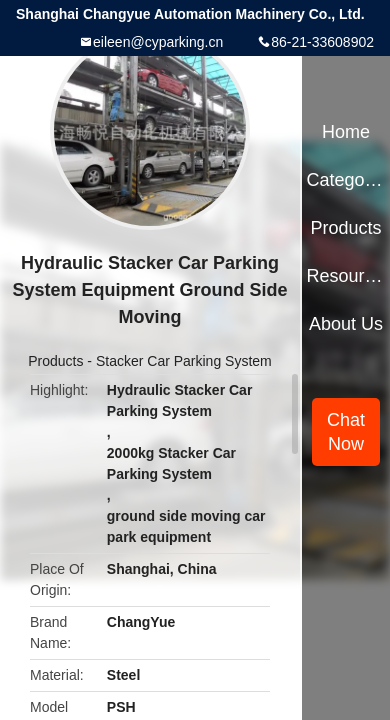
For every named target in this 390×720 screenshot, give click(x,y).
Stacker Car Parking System (184, 361)
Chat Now (346, 432)
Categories (345, 180)
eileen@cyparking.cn (158, 42)
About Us (346, 324)
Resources (345, 276)
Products (55, 361)
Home (346, 132)
